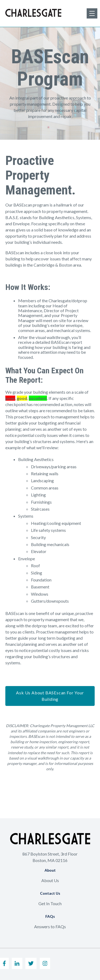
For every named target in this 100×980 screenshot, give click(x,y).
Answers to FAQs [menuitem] (50, 926)
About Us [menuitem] (50, 880)
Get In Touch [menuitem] (50, 903)
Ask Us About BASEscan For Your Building (50, 696)
